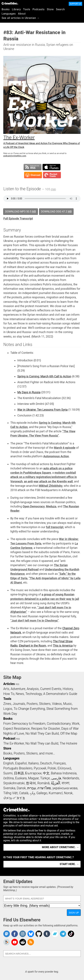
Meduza (51, 506)
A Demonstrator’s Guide (60, 694)
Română (43, 783)
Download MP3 (20, 212)
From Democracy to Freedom (24, 724)
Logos (8, 709)
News (20, 694)
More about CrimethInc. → (60, 847)
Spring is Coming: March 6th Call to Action (44, 376)
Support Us (75, 4)
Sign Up (74, 913)
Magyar (33, 778)
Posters (32, 704)
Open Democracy (34, 506)
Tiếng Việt (10, 793)
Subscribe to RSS (33, 167)
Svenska (9, 788)
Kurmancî (56, 793)
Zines (7, 704)
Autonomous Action (56, 456)
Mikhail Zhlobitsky (51, 486)
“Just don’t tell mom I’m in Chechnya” (35, 621)
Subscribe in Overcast (33, 175)
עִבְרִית (32, 788)
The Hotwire (68, 743)
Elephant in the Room (33, 646)
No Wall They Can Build (42, 733)
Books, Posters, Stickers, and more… (29, 753)
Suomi (8, 773)
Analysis (33, 689)
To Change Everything (29, 709)
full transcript (55, 527)
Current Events (51, 689)
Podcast (9, 738)
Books (6, 9)
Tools (27, 9)
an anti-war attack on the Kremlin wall (48, 481)
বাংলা (66, 783)
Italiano (33, 763)
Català (24, 793)
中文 (46, 773)
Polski (52, 768)
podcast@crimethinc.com (15, 156)
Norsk (68, 793)
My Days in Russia (29, 392)
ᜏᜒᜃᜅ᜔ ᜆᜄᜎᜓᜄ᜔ (14, 798)
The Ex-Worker (14, 743)
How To (9, 694)
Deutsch (46, 763)
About (22, 14)
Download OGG (56, 212)
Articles (9, 684)
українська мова (65, 788)
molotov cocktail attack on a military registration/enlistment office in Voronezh (44, 477)
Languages (9, 14)
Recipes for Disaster (45, 729)
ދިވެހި (32, 793)
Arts (6, 689)
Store (50, 9)
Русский (40, 768)
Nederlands (71, 778)
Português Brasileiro (18, 768)
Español (21, 763)
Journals (19, 704)
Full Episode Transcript (18, 219)
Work (76, 724)
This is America (63, 646)
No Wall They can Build (42, 743)
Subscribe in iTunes (51, 167)
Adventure (18, 689)
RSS (17, 684)
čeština (8, 778)
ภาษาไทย (44, 788)
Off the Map (69, 733)
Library (16, 9)
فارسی (56, 778)
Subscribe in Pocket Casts (52, 175)
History (68, 689)
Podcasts (39, 9)
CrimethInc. (10, 3)
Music (67, 704)
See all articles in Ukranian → (21, 18)
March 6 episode (65, 448)
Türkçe (45, 778)
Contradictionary (59, 724)
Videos (57, 704)
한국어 (31, 783)
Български (33, 773)
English (9, 763)
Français (60, 763)
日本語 (19, 773)
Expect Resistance (17, 729)
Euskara (21, 778)
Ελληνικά (64, 768)
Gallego (42, 793)
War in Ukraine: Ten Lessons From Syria (42, 410)
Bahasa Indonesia (64, 773)
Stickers (45, 704)
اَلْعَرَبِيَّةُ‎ (56, 783)
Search (60, 9)
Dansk (21, 788)
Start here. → (69, 864)
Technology (34, 694)
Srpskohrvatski (14, 783)
